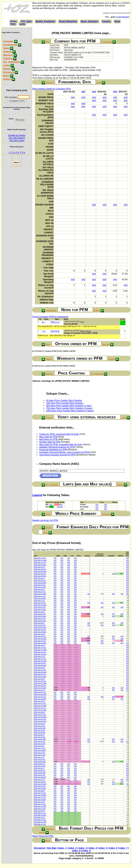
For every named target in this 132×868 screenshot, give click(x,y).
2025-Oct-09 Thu (40, 614)
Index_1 (62, 848)
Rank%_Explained (45, 21)
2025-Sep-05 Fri (39, 668)
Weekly (7, 69)
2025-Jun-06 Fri (39, 811)
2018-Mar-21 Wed (40, 822)
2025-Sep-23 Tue (40, 641)
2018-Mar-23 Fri (39, 817)
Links (22, 24)
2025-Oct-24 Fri (39, 589)
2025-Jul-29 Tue (39, 730)
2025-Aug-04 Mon (40, 721)
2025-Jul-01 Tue (39, 775)
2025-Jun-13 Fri (39, 802)
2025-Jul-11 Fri (39, 757)
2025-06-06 (55, 331)
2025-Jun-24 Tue (40, 786)
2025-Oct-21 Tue (40, 596)
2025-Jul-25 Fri (39, 735)
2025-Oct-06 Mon (40, 621)
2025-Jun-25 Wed (40, 784)
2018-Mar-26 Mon (40, 815)
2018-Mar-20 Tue (40, 824)
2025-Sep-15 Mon (40, 654)
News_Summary (89, 21)
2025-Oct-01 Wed (40, 627)
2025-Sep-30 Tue (40, 630)
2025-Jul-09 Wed (40, 762)
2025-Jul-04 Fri (39, 768)
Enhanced (9, 72)
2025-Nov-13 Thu (40, 558)
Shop (117, 21)
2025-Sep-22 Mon (40, 643)
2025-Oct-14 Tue (40, 607)
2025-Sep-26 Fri (39, 634)
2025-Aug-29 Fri (39, 679)
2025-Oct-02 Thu (40, 625)
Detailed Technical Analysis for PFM (57, 447)
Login (119, 17)
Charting (8, 58)
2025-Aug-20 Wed (40, 694)
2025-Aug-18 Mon (40, 699)
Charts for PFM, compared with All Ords (59, 434)
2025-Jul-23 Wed (40, 739)
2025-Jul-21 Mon (40, 744)
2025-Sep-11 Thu (40, 659)
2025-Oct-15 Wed (40, 605)
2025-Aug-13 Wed (40, 706)
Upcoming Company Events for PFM (57, 455)
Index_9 (86, 851)
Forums (106, 21)
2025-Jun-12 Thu (40, 804)
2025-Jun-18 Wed (40, 795)
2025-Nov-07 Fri (39, 567)
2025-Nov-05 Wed (40, 571)
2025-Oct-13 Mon (40, 609)
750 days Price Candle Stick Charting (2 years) (69, 408)
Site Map (52, 848)
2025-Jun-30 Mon (40, 777)
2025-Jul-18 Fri (39, 746)
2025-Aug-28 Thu (40, 681)
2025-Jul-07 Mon (40, 766)
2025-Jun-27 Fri (39, 779)
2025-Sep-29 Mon (40, 632)
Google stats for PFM (50, 442)
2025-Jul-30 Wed (40, 728)
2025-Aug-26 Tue (40, 685)
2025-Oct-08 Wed (40, 616)
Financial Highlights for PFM (53, 450)
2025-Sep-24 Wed (40, 639)
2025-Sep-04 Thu (40, 670)
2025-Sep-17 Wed (40, 650)
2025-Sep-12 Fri (39, 656)
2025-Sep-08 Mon (40, 665)
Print (13, 24)
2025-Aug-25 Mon (40, 688)
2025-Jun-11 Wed (40, 806)
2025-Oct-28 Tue (40, 585)
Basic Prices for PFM (43, 836)
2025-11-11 (55, 322)
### (83, 92)
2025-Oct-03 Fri (39, 623)
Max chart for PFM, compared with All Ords (60, 444)
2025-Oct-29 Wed (40, 583)
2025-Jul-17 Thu (39, 748)
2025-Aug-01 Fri (39, 724)
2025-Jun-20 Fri (39, 791)
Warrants (8, 55)
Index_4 (93, 848)
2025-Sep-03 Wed (40, 672)
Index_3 (83, 848)
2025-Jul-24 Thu (39, 737)
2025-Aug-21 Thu (40, 692)
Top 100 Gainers (17, 138)
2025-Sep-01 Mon (40, 677)
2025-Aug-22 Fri (39, 690)
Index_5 (103, 848)
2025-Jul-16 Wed (40, 750)
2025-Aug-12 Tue (40, 708)
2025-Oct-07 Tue (40, 618)
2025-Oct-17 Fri (39, 601)
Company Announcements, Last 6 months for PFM (64, 452)
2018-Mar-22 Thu (40, 820)
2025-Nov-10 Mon (40, 565)
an (43, 322)
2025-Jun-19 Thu (40, 793)
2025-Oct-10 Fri (39, 612)
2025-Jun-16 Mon (40, 800)
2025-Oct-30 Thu (40, 580)
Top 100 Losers (17, 140)
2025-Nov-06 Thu (40, 569)
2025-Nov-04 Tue (40, 574)
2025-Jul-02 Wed (40, 773)
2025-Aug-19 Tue (40, 697)
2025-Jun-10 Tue (40, 808)
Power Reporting (68, 21)
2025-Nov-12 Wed (40, 560)
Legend (37, 495)
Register (126, 17)
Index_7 (123, 848)
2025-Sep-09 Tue (40, 663)
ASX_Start (26, 21)
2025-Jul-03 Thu (39, 770)
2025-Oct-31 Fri (39, 578)
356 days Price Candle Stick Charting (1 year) (69, 406)
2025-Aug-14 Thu (40, 703)
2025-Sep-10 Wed (40, 661)
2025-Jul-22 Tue (39, 741)
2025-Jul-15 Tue (39, 753)
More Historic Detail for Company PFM (51, 89)
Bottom (7, 79)
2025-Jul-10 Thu (39, 759)
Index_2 (72, 848)
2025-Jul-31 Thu (39, 726)
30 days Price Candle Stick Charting (64, 400)
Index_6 (113, 848)
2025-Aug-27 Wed (40, 683)
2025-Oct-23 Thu (40, 592)
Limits (7, 65)
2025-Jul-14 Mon (40, 755)
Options (7, 52)
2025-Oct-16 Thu (40, 603)
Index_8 (76, 851)
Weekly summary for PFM (45, 520)
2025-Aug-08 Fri (39, 712)
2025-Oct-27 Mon (40, 587)
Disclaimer (40, 848)
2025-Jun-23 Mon (40, 788)
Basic (6, 76)
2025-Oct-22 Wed (40, 594)
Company (8, 41)
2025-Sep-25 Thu (40, 636)
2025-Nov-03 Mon (40, 576)
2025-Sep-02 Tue (40, 674)
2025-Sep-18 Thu (40, 647)
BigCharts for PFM (48, 439)
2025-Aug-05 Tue (40, 719)
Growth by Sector (17, 135)
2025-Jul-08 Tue (39, 764)
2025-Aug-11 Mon (40, 710)
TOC (47, 42)
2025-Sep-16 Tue (40, 652)
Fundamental (10, 45)
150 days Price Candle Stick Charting (65, 403)
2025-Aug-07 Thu (40, 715)
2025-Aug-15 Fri (39, 701)
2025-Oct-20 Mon (40, 598)
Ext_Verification (12, 62)
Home (13, 21)
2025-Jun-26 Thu (40, 782)
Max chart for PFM (48, 437)
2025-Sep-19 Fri (39, 645)
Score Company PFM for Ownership (50, 317)
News (6, 48)
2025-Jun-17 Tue (40, 797)
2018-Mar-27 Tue (40, 813)
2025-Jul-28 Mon (40, 732)
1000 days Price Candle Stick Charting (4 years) (70, 411)
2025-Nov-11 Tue (40, 562)
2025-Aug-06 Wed (40, 717)
